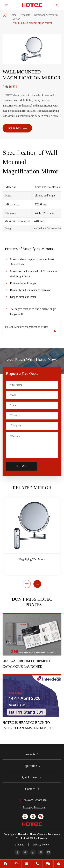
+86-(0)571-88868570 (34, 800)
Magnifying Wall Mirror (32, 559)
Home (13, 15)
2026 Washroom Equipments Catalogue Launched (28, 664)
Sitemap (20, 845)
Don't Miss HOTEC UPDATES (32, 602)
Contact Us (32, 789)
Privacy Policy (41, 845)
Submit (21, 466)
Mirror (16, 19)
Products (25, 15)
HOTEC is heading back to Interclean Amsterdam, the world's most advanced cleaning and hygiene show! (29, 726)
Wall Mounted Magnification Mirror (32, 23)
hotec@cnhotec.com (34, 808)
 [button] (27, 584)
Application (30, 766)
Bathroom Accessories (46, 15)
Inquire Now (17, 128)
